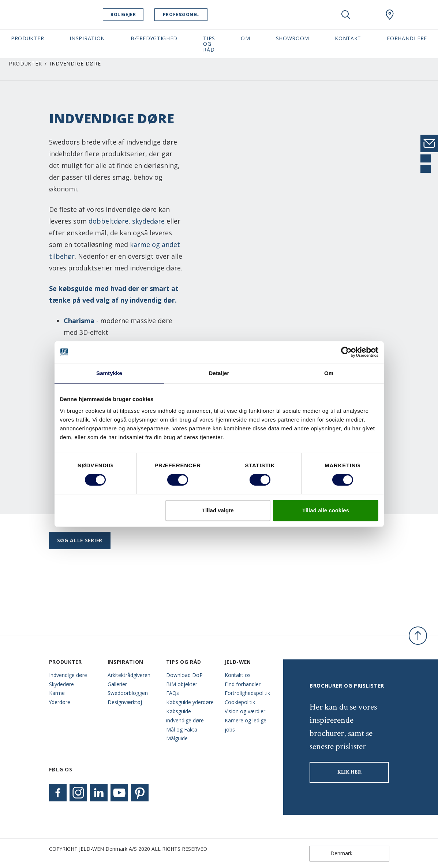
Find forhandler (243, 684)
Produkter (25, 63)
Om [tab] (329, 373)
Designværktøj (125, 702)
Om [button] (245, 38)
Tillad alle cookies (326, 510)
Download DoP (184, 675)
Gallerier (117, 684)
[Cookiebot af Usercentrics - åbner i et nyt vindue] (346, 352)
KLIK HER (349, 772)
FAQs (173, 693)
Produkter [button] (27, 38)
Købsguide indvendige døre (185, 716)
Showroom (293, 38)
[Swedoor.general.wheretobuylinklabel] (390, 15)
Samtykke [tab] (109, 373)
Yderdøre (60, 702)
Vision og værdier (245, 711)
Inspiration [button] (87, 38)
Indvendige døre (68, 675)
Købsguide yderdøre (190, 702)
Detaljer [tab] (219, 373)
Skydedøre (61, 684)
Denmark (333, 854)
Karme (57, 693)
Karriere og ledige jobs (246, 725)
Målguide (177, 738)
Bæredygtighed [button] (154, 38)
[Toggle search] (346, 15)
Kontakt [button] (348, 38)
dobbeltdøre (108, 221)
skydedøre (148, 221)
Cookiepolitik (240, 702)
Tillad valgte (218, 510)
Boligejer (130, 14)
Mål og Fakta (182, 729)
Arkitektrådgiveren (129, 675)
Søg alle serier (80, 540)
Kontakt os (238, 675)
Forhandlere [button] (407, 38)
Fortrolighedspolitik (247, 693)
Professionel (188, 14)
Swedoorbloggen (128, 693)
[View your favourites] (368, 15)
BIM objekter (182, 684)
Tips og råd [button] (209, 44)
